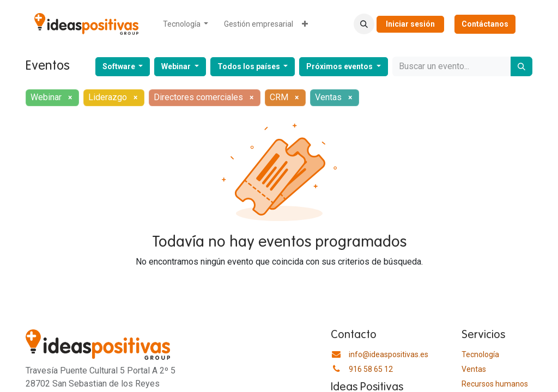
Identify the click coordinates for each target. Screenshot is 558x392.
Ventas (474, 369)
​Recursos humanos (495, 384)
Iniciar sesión (410, 24)
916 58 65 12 (371, 369)
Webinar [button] (177, 66)
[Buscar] (521, 66)
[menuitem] (186, 24)
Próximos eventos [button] (340, 66)
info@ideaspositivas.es (389, 354)
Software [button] (120, 66)
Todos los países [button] (250, 66)
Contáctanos (485, 24)
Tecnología (480, 354)
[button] (364, 24)
